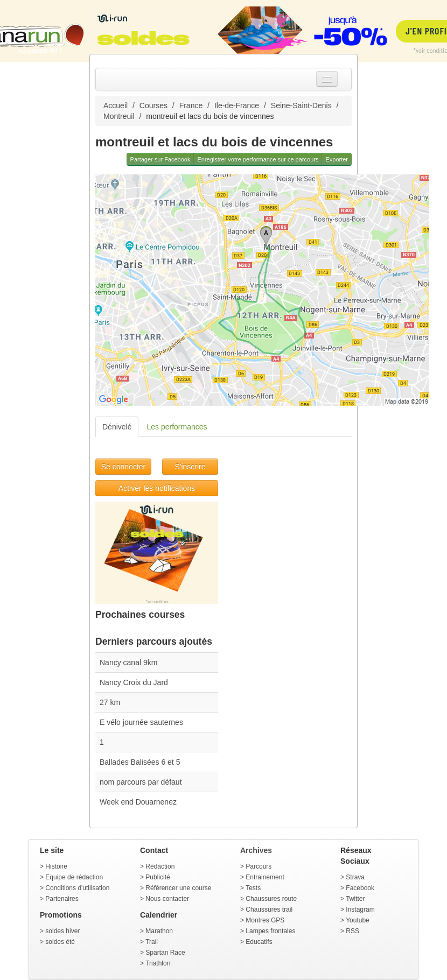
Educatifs (259, 942)
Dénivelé (117, 427)
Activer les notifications (157, 488)
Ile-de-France (237, 105)
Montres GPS (265, 920)
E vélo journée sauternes (141, 722)
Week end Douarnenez (138, 802)
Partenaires (62, 899)
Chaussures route (271, 899)
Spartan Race (165, 953)
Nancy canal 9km (128, 662)
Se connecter (124, 467)
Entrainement (265, 877)
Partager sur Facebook (160, 159)
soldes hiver (62, 931)
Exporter (337, 159)
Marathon (159, 931)
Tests (253, 888)
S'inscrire (190, 467)
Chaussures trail (269, 910)
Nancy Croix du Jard (134, 682)
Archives (256, 850)
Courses (153, 105)
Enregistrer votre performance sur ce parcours (258, 159)
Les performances (177, 427)
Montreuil (119, 116)
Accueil (116, 105)
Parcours (259, 866)
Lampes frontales (270, 931)
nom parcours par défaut (141, 782)
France (191, 105)
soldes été (60, 942)
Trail (152, 942)
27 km (110, 702)
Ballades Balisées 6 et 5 (140, 762)
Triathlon (158, 963)
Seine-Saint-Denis (301, 105)
